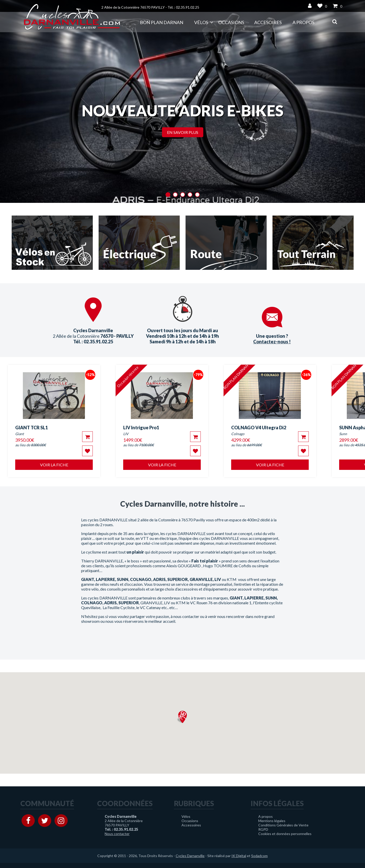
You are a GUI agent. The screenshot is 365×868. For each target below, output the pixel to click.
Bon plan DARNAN (162, 22)
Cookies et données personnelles (285, 834)
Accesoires (268, 22)
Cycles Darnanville (190, 856)
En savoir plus (183, 132)
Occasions (231, 22)
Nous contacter (117, 834)
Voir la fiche (54, 465)
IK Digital (239, 856)
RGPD (263, 829)
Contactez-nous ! (272, 342)
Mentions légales (272, 821)
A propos (303, 22)
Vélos (201, 22)
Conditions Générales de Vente (283, 825)
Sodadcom (259, 856)
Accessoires (191, 825)
